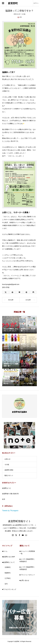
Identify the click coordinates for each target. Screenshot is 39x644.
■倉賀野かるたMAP (9, 557)
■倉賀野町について (8, 562)
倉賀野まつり (7, 488)
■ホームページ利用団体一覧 (27, 552)
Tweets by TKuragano (10, 511)
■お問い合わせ (24, 580)
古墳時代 (8, 567)
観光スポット (9, 475)
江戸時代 (8, 578)
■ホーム (5, 551)
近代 (6, 584)
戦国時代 (8, 573)
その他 (23, 14)
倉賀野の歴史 (9, 470)
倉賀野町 (13, 3)
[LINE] (19, 292)
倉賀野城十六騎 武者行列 (10, 494)
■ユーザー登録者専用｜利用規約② (27, 568)
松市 (4, 499)
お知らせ (7, 459)
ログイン (36, 3)
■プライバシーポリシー (27, 575)
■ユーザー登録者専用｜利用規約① (27, 560)
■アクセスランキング (9, 589)
